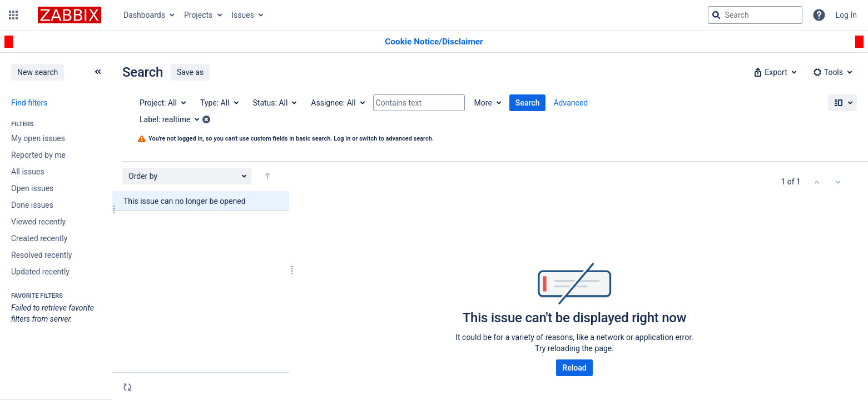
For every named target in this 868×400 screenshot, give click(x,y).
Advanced (571, 103)
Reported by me (38, 155)
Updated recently (40, 272)
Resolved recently (41, 255)
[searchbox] (755, 15)
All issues (28, 172)
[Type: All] (219, 103)
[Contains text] (419, 103)
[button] (13, 15)
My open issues (38, 138)
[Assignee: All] (337, 103)
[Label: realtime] (173, 119)
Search (528, 103)
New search (38, 72)
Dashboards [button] (144, 15)
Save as (190, 72)
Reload (574, 368)
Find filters (29, 103)
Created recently (39, 238)
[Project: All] (162, 103)
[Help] (819, 15)
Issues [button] (243, 15)
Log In (846, 15)
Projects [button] (198, 15)
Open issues (32, 188)
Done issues (32, 205)
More (483, 103)
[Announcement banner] (434, 42)
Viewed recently (38, 222)
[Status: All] (274, 103)
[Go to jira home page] (70, 15)
